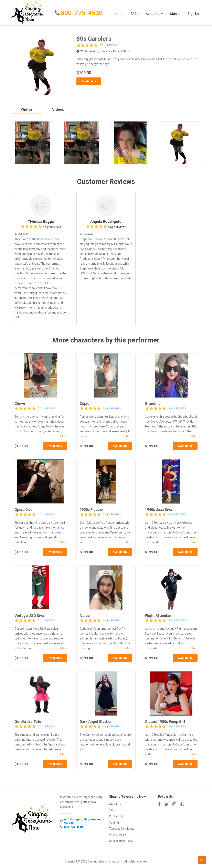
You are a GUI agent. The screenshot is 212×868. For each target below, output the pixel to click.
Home (119, 14)
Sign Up (193, 14)
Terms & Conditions (122, 829)
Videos (58, 110)
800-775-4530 (82, 13)
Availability (89, 81)
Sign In (175, 14)
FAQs (135, 14)
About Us (153, 14)
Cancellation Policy (121, 841)
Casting (114, 823)
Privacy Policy (118, 835)
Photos (27, 110)
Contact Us (116, 816)
